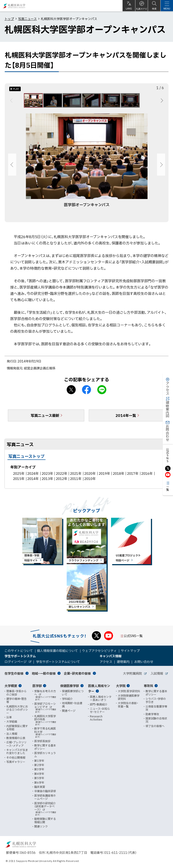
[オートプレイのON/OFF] (15, 89)
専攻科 (148, 686)
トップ (9, 19)
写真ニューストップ (26, 459)
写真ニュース (27, 19)
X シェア (71, 392)
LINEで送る (102, 392)
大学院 (121, 686)
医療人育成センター (99, 688)
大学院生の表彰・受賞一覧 (128, 705)
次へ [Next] (161, 102)
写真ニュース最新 (45, 418)
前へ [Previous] (12, 102)
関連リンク (41, 826)
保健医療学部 (70, 686)
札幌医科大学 (14, 6)
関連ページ (69, 711)
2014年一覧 (126, 418)
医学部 (37, 686)
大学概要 (11, 686)
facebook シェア (86, 392)
